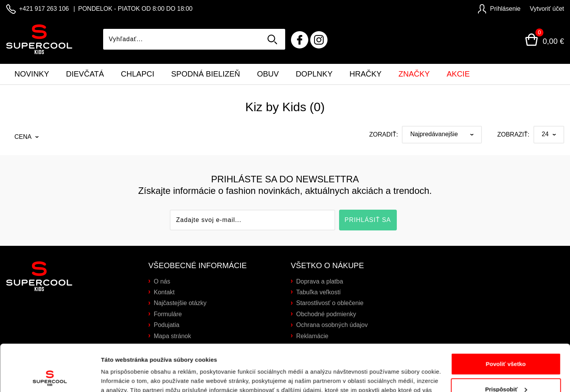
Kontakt (164, 292)
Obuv (268, 74)
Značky (414, 74)
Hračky (365, 74)
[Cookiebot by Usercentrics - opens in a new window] (50, 377)
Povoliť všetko (506, 320)
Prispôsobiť (506, 345)
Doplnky (314, 74)
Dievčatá (85, 74)
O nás (162, 281)
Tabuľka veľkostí (319, 292)
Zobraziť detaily (123, 377)
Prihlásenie (499, 9)
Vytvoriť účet (547, 9)
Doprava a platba (320, 281)
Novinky (32, 74)
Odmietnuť (506, 371)
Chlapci (138, 74)
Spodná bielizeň (206, 74)
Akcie (458, 74)
